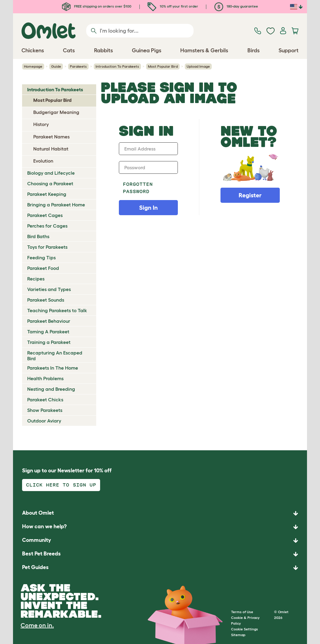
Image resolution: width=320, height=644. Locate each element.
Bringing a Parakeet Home (56, 205)
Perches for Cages (47, 226)
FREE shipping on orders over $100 (97, 6)
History (41, 124)
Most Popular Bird (163, 66)
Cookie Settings (245, 629)
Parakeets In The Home (53, 368)
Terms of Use (242, 612)
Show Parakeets (45, 410)
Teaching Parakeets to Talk (57, 310)
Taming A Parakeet (48, 332)
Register (250, 195)
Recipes (36, 279)
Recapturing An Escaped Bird (55, 356)
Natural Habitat (51, 149)
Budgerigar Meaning (56, 112)
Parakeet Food (43, 268)
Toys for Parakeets (47, 247)
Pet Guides (35, 567)
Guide (56, 66)
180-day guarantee (236, 6)
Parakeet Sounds (46, 300)
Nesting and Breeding (51, 389)
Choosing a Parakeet (50, 183)
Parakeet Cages (45, 215)
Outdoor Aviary (44, 421)
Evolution (43, 161)
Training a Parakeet (49, 342)
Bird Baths (38, 236)
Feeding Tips (41, 257)
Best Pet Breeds (41, 554)
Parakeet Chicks (45, 400)
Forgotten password (138, 188)
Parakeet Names (51, 137)
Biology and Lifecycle (51, 173)
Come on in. (37, 625)
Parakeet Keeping (47, 194)
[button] (160, 568)
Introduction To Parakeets (117, 66)
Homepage (33, 66)
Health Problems (45, 378)
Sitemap (238, 635)
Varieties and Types (49, 289)
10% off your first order (173, 6)
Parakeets (78, 66)
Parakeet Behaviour (49, 321)
